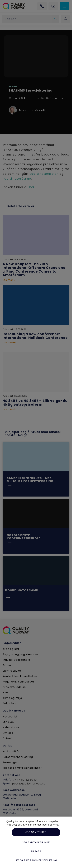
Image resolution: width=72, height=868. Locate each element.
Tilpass (36, 851)
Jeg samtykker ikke (36, 842)
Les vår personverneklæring (36, 860)
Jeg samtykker (36, 832)
